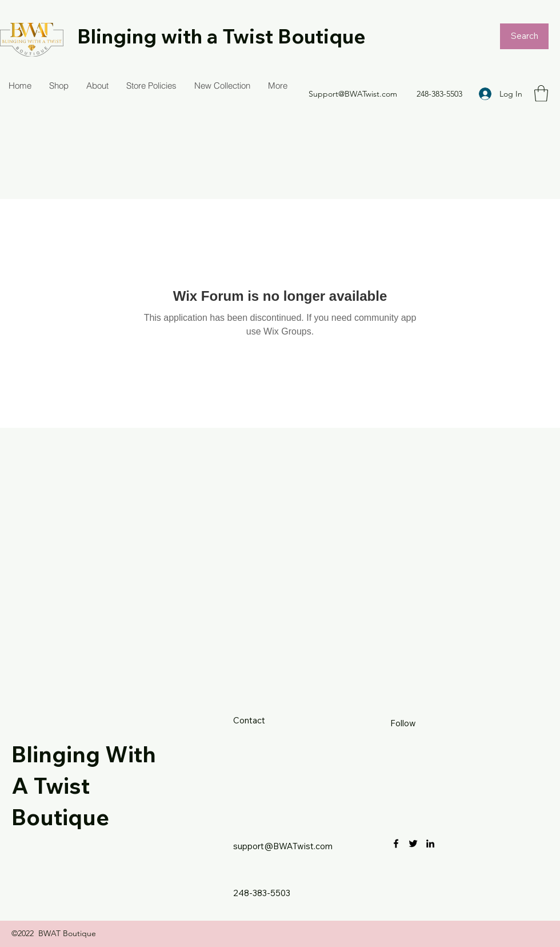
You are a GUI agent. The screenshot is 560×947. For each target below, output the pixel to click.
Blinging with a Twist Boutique (221, 36)
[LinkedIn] (430, 843)
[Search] (524, 36)
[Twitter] (413, 843)
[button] (541, 93)
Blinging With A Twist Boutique (84, 785)
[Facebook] (396, 843)
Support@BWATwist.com (353, 94)
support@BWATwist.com (283, 846)
